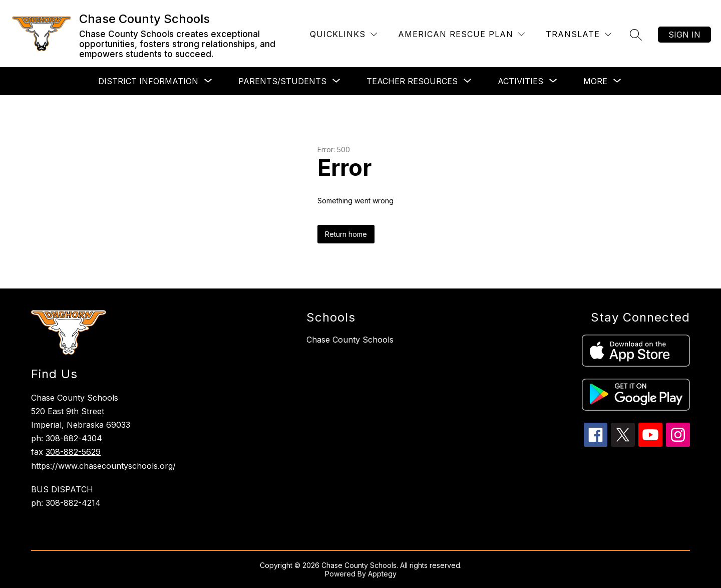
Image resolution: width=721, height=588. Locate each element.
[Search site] (636, 35)
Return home (346, 234)
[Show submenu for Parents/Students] (282, 81)
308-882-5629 (73, 452)
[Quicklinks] (343, 34)
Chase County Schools (350, 340)
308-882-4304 (74, 438)
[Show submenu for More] (595, 81)
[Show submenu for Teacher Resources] (412, 81)
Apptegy (382, 574)
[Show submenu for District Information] (148, 81)
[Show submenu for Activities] (520, 81)
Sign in (684, 35)
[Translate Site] (579, 34)
